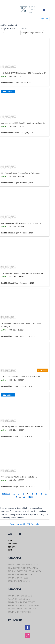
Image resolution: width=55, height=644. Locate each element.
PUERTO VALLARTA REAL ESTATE (23, 565)
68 (24, 497)
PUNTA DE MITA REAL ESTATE (21, 602)
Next (30, 497)
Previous (6, 494)
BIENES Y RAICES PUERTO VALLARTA (24, 571)
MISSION (12, 547)
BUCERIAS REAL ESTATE (19, 581)
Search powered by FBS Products (24, 524)
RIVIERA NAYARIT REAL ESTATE (22, 609)
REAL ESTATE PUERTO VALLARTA (23, 568)
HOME (11, 540)
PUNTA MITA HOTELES (18, 578)
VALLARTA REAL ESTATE (19, 599)
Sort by (24, 29)
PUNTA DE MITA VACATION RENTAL (24, 606)
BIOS (10, 550)
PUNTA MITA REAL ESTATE (20, 575)
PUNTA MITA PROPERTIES (20, 612)
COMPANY (13, 544)
